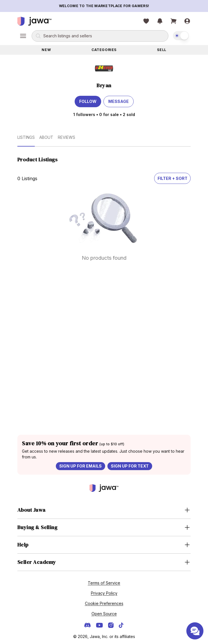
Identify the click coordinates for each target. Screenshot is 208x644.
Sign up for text (130, 466)
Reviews (67, 137)
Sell (162, 50)
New (46, 50)
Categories (104, 50)
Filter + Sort (173, 178)
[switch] (181, 36)
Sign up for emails (80, 466)
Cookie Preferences (104, 603)
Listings (26, 137)
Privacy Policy (104, 593)
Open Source (104, 614)
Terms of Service (104, 583)
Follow (88, 101)
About (46, 137)
